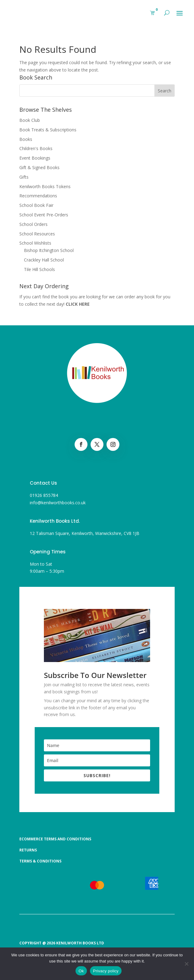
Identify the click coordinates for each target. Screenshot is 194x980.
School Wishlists (35, 243)
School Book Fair (36, 205)
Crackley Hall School (44, 260)
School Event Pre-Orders (44, 215)
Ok (81, 971)
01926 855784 (44, 495)
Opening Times (48, 552)
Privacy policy (106, 971)
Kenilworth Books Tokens (45, 186)
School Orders (33, 224)
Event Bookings (35, 158)
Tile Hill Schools (39, 269)
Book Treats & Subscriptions (48, 130)
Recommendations (38, 196)
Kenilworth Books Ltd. (55, 521)
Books (26, 139)
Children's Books (36, 148)
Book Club (30, 120)
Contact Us (43, 483)
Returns (28, 850)
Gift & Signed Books (39, 167)
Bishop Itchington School (49, 250)
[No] (186, 964)
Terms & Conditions (40, 861)
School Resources (37, 234)
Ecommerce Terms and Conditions (55, 839)
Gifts (24, 177)
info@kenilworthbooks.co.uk (58, 503)
